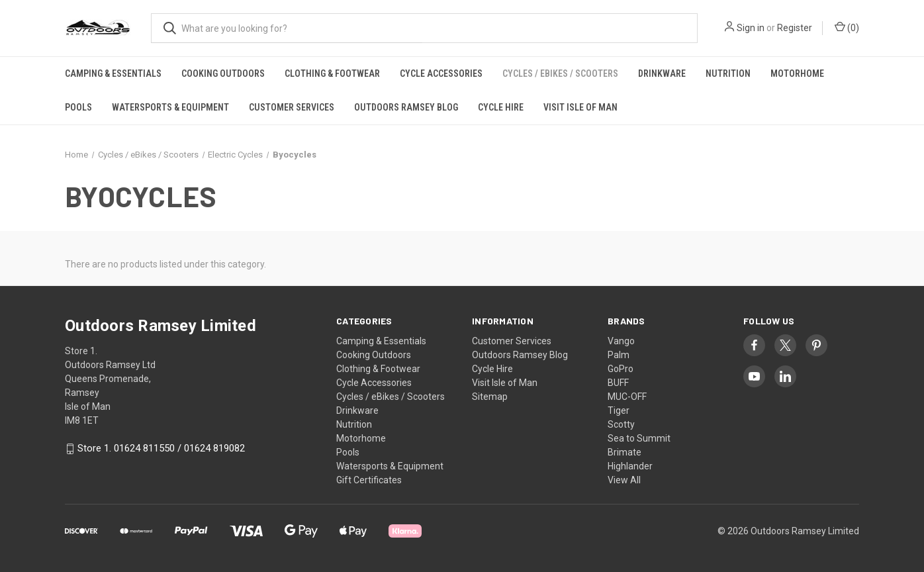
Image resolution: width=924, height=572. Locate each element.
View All (624, 480)
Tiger (619, 410)
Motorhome (797, 73)
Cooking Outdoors (223, 73)
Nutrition (728, 73)
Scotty (621, 424)
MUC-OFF (627, 397)
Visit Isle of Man (580, 107)
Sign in (751, 28)
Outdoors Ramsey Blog (406, 107)
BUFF (618, 383)
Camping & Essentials (113, 73)
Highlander (630, 466)
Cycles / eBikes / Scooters (560, 73)
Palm (619, 355)
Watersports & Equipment (170, 107)
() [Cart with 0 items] (847, 27)
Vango (621, 341)
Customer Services (292, 107)
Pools (78, 107)
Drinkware (662, 73)
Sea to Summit (639, 438)
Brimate (624, 452)
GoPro (621, 369)
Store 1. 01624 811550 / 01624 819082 (161, 449)
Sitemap (490, 397)
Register (795, 28)
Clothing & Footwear (332, 73)
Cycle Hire (501, 107)
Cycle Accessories (441, 73)
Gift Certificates (369, 480)
